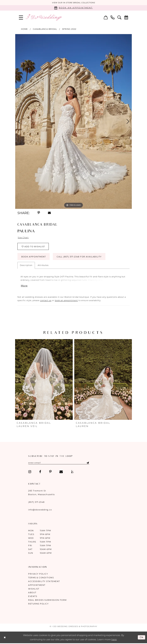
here (114, 639)
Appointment (37, 585)
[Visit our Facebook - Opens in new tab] (40, 472)
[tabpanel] (73, 121)
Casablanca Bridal (45, 29)
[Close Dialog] (5, 637)
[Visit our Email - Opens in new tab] (61, 472)
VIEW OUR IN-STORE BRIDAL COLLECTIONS (74, 3)
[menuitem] (21, 17)
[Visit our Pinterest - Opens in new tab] (50, 472)
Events (33, 596)
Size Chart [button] (23, 238)
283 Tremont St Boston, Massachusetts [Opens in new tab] (41, 493)
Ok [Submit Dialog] (142, 637)
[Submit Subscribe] (85, 463)
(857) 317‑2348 (36, 502)
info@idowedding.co (40, 510)
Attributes (43, 265)
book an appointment (66, 300)
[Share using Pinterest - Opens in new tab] (39, 213)
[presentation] (44, 379)
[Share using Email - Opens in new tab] (49, 213)
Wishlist (34, 589)
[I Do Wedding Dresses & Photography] (44, 17)
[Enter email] (59, 463)
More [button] (24, 286)
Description (26, 265)
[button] (21, 17)
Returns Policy (38, 604)
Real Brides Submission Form (47, 600)
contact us (46, 300)
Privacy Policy (38, 574)
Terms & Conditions (41, 578)
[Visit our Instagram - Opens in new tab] (30, 472)
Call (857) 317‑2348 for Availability (79, 257)
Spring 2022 (69, 29)
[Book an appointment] (73, 8)
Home (24, 29)
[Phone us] (113, 17)
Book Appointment (34, 257)
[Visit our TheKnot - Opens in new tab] (72, 472)
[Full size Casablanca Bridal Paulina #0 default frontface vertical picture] (73, 121)
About (32, 593)
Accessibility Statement (44, 581)
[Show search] (119, 17)
